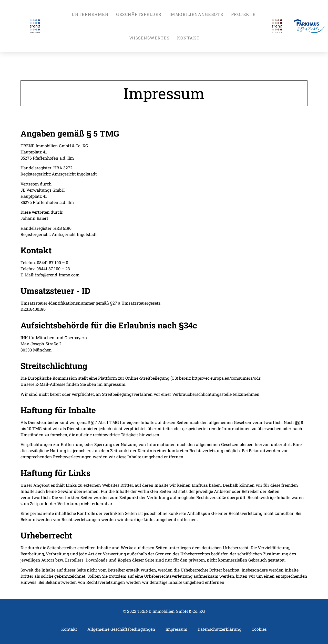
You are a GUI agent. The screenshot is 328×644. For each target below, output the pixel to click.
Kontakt (69, 629)
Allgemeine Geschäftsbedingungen (121, 629)
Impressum (176, 629)
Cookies (259, 629)
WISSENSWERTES (149, 38)
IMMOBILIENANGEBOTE (196, 14)
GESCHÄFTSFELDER (139, 14)
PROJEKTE (243, 14)
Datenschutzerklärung (219, 629)
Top (316, 632)
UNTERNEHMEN (90, 14)
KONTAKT (188, 38)
